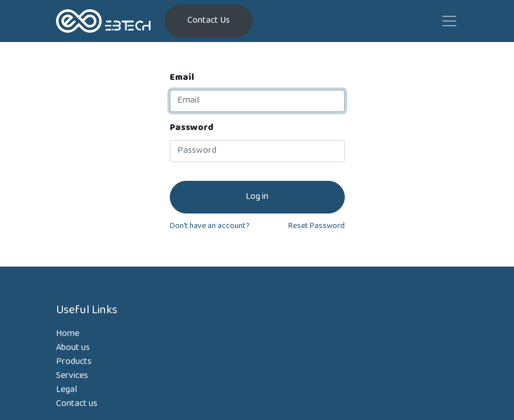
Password (192, 128)
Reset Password (317, 227)
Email (182, 78)
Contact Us (209, 21)
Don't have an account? (210, 227)
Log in (257, 197)
